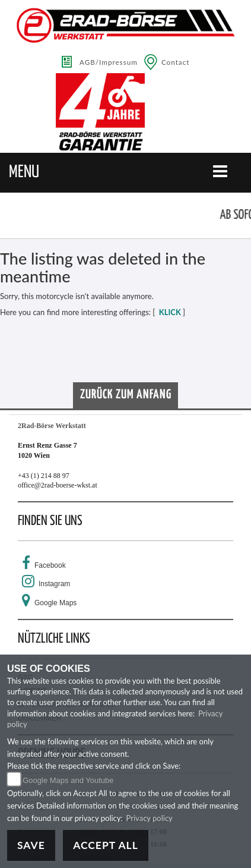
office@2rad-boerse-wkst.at (58, 485)
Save (31, 845)
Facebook (50, 565)
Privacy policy (150, 818)
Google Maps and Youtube (68, 780)
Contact (176, 62)
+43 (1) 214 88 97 (44, 476)
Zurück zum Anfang (126, 395)
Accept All (106, 845)
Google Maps (55, 603)
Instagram (54, 584)
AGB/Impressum (109, 62)
